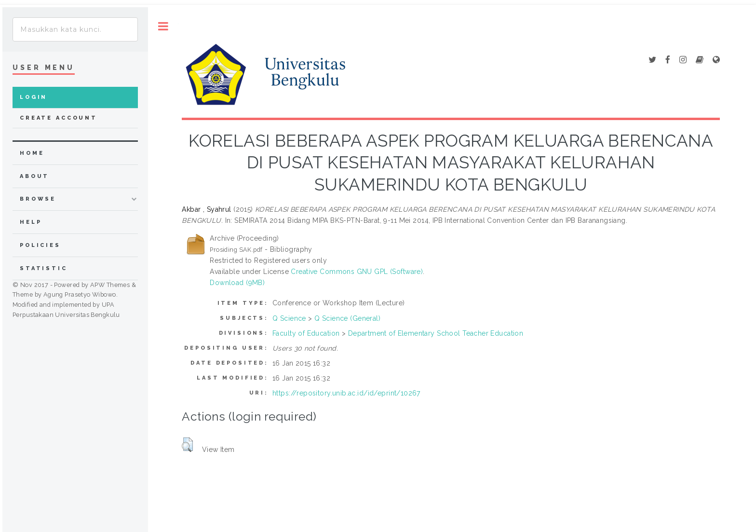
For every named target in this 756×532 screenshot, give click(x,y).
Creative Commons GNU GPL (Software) (357, 272)
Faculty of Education (306, 333)
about (34, 176)
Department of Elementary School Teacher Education (436, 333)
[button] (187, 445)
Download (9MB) (237, 283)
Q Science (289, 318)
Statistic (44, 268)
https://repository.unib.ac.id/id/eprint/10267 (346, 393)
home (32, 153)
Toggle (163, 26)
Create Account (59, 118)
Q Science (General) (347, 318)
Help (31, 222)
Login (34, 97)
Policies (40, 245)
